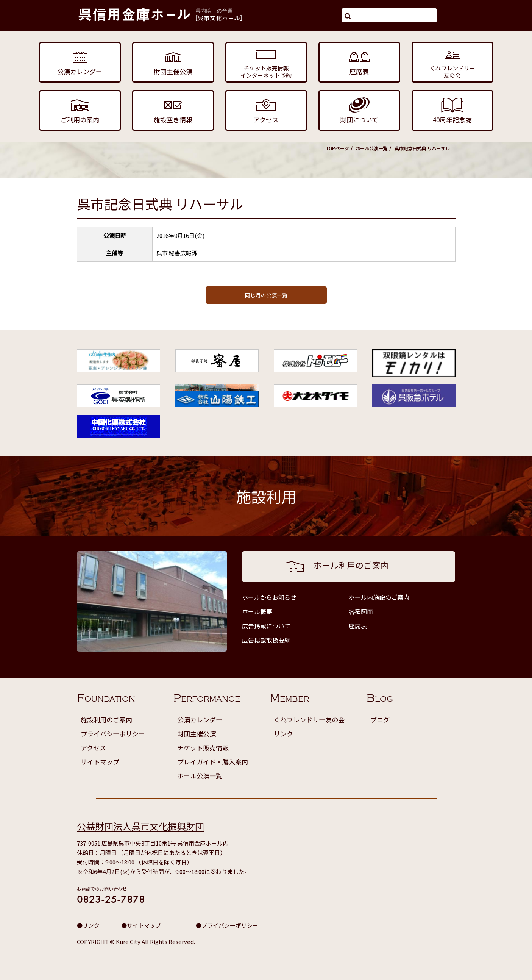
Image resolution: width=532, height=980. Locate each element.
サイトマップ (100, 762)
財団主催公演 (197, 734)
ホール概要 (257, 611)
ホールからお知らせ (269, 597)
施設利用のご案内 (106, 720)
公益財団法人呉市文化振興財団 (140, 826)
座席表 (358, 626)
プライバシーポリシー (113, 734)
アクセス (93, 748)
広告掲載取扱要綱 (266, 640)
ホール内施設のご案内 (379, 597)
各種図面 (361, 611)
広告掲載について (266, 626)
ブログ (380, 720)
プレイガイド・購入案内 (213, 762)
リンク (283, 734)
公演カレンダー (200, 720)
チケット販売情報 (203, 748)
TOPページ (337, 148)
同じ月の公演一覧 (266, 295)
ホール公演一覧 (371, 148)
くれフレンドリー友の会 (309, 720)
